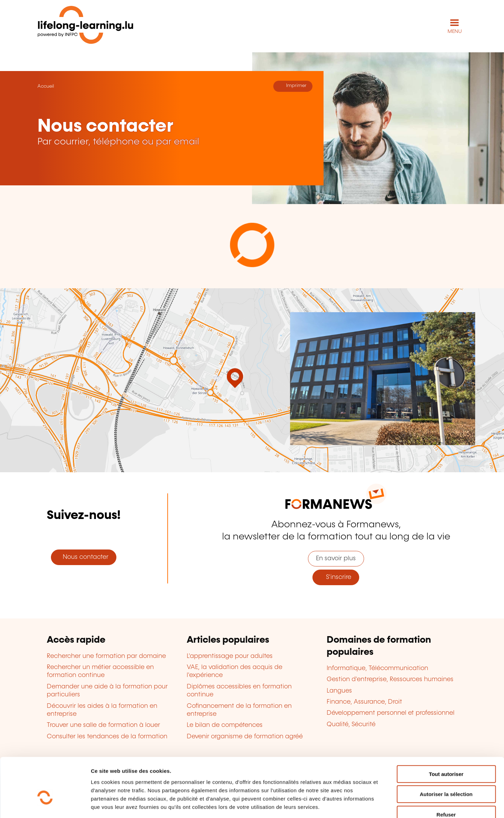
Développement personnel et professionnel (391, 713)
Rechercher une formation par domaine (106, 656)
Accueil (46, 86)
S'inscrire (336, 577)
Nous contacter (84, 557)
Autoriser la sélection (446, 754)
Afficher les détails (382, 804)
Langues (339, 691)
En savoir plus (336, 558)
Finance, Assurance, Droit (364, 702)
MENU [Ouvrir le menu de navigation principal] (455, 31)
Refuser (446, 774)
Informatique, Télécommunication (377, 668)
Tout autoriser (446, 733)
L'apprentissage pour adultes (230, 656)
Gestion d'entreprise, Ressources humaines (390, 679)
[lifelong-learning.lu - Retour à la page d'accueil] (86, 26)
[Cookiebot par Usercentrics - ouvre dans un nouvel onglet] (45, 804)
